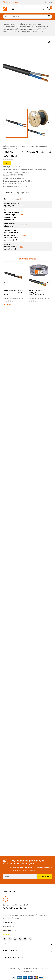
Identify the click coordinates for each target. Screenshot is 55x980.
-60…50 (23, 235)
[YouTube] (25, 939)
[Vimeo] (30, 939)
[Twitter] (10, 939)
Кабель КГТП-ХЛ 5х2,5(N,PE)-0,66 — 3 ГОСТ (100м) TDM (38, 293)
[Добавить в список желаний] (7, 163)
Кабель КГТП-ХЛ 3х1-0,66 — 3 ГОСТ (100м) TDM (13, 293)
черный (23, 225)
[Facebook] (5, 939)
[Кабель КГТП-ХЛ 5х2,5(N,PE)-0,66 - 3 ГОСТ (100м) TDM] (39, 275)
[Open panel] (13, 9)
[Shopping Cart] (50, 9)
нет (21, 215)
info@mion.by (9, 926)
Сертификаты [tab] (22, 193)
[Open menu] (43, 9)
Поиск (49, 16)
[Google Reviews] (20, 939)
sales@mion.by (9, 922)
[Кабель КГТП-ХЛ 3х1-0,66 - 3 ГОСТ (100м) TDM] (14, 275)
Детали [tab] (8, 193)
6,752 (22, 204)
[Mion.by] (6, 9)
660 (21, 247)
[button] (49, 42)
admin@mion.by (10, 930)
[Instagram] (15, 939)
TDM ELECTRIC (16, 175)
